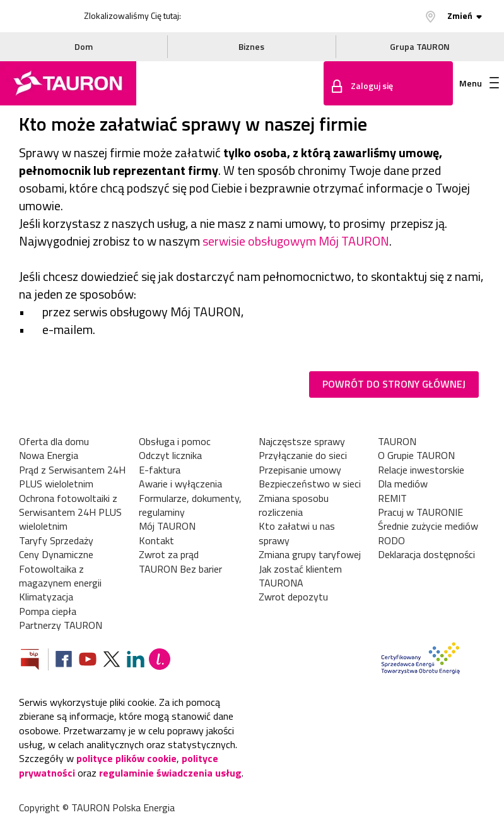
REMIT (392, 498)
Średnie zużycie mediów (428, 526)
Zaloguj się (372, 86)
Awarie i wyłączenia (180, 484)
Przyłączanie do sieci (303, 455)
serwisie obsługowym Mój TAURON (296, 241)
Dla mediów (403, 484)
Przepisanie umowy (300, 470)
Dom (84, 46)
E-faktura (160, 470)
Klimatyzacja (46, 597)
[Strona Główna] (68, 83)
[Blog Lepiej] (160, 661)
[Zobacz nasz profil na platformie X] (112, 661)
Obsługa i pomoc (175, 441)
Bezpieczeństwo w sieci (310, 484)
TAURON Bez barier (180, 569)
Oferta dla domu (54, 441)
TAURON (397, 441)
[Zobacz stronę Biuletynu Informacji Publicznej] (35, 661)
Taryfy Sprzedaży (56, 540)
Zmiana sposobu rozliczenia (294, 505)
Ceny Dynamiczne (56, 554)
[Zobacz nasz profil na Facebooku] (64, 661)
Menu (479, 83)
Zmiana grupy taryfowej (310, 554)
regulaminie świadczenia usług (170, 773)
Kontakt (156, 540)
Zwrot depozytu (293, 597)
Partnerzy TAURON (61, 625)
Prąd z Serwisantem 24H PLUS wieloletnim (72, 477)
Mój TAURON (167, 526)
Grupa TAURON (420, 46)
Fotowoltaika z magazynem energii (60, 576)
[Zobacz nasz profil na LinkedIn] (136, 661)
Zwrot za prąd (169, 554)
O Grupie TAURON (416, 455)
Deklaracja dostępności (426, 554)
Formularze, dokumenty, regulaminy (190, 505)
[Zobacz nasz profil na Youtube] (88, 661)
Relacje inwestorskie (421, 470)
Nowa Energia (49, 455)
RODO (391, 540)
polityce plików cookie (126, 758)
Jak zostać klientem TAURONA (300, 576)
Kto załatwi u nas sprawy (297, 533)
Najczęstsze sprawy (302, 441)
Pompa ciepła (48, 611)
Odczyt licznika (170, 455)
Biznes (251, 46)
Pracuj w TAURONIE (420, 512)
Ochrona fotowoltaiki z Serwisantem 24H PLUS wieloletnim (70, 512)
